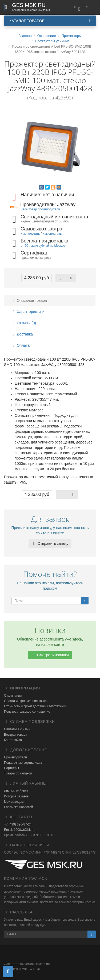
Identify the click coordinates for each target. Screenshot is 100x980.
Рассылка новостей (18, 807)
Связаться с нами (17, 729)
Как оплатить (52, 234)
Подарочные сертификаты (24, 763)
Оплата (20, 345)
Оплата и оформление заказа (26, 701)
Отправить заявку (50, 543)
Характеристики (28, 312)
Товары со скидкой (18, 773)
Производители (15, 757)
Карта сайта (13, 740)
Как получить (30, 234)
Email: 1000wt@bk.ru (19, 830)
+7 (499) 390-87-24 (18, 824)
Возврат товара (16, 735)
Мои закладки (14, 802)
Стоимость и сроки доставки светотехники (35, 706)
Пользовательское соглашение (27, 712)
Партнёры (11, 768)
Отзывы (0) (23, 323)
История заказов (16, 796)
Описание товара (29, 300)
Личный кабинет (16, 791)
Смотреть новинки (50, 655)
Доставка (22, 334)
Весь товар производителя (40, 209)
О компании (13, 696)
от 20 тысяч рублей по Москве (43, 246)
